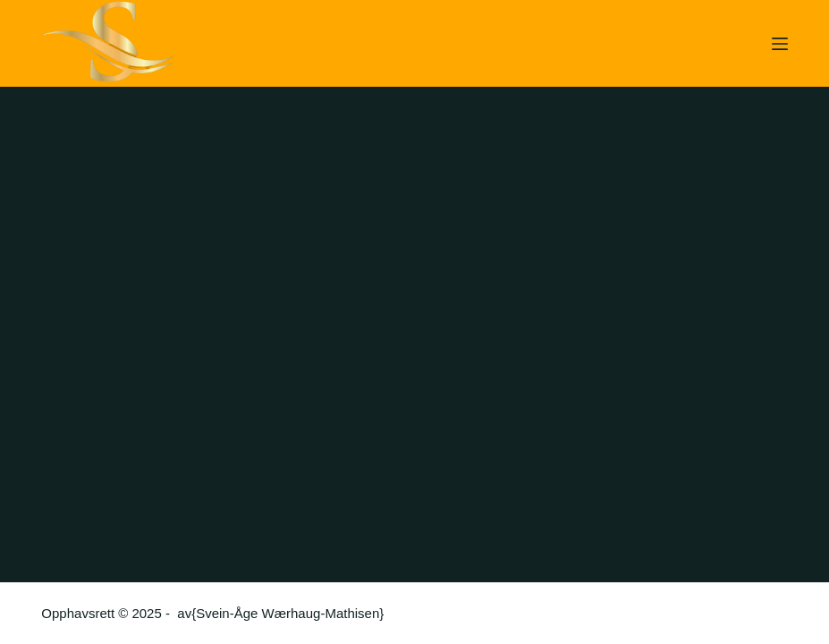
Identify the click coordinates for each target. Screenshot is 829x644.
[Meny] (780, 44)
